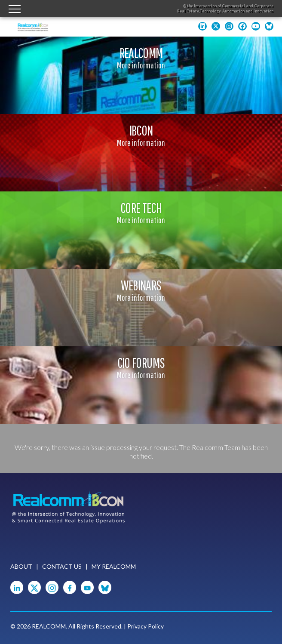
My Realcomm (114, 566)
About (21, 566)
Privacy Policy (146, 626)
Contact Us (62, 566)
